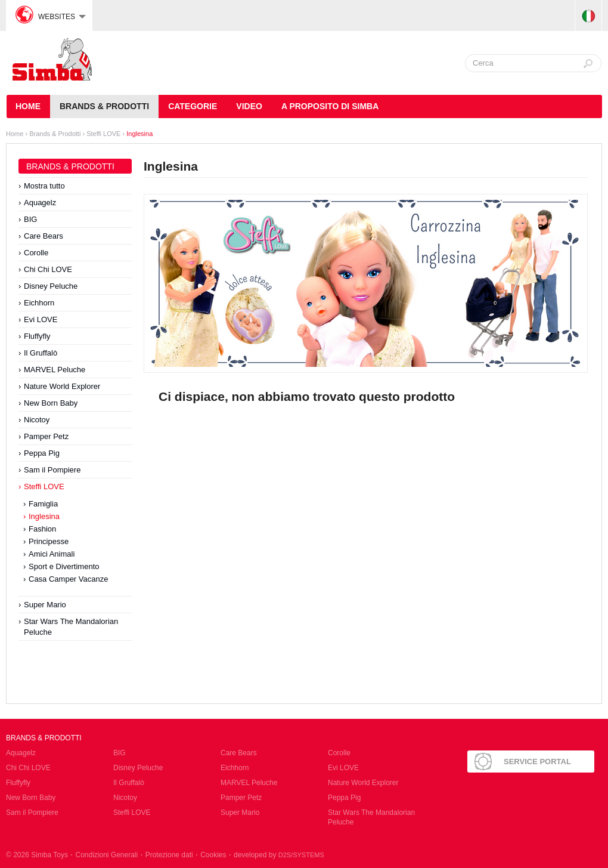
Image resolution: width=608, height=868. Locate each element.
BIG (30, 219)
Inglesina (139, 134)
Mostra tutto (44, 186)
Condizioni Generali (106, 855)
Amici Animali (52, 554)
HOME (28, 106)
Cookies (213, 855)
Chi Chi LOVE (48, 269)
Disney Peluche (51, 286)
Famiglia (43, 504)
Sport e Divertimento (64, 566)
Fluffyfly (37, 336)
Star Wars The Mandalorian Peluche (71, 627)
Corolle (36, 253)
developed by (279, 855)
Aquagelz (40, 203)
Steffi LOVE (104, 134)
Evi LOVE (41, 319)
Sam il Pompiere (52, 470)
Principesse (49, 541)
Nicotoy (37, 420)
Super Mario (45, 605)
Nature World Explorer (62, 386)
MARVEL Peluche (55, 370)
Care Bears (44, 236)
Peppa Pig (42, 453)
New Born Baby (51, 403)
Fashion (42, 529)
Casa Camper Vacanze (68, 579)
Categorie (193, 106)
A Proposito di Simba (330, 106)
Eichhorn (39, 303)
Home (15, 134)
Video (249, 106)
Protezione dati (169, 855)
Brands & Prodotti (104, 106)
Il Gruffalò (41, 353)
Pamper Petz (46, 436)
